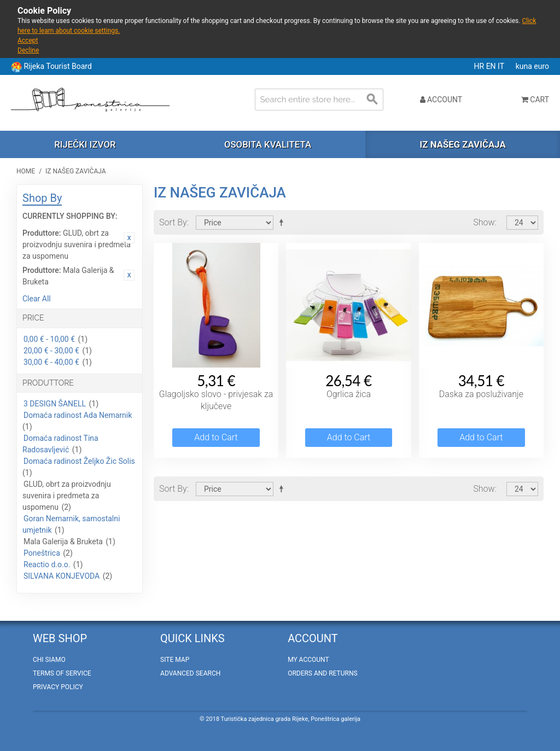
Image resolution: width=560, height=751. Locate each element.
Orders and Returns (322, 673)
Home (26, 171)
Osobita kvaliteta (268, 144)
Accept (28, 40)
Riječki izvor (85, 144)
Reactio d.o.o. (47, 564)
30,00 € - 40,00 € (51, 362)
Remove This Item (129, 238)
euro (541, 66)
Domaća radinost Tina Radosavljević (60, 444)
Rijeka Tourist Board (57, 66)
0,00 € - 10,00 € (49, 339)
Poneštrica (42, 553)
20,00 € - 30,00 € (51, 351)
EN (492, 66)
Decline (28, 50)
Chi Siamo (49, 660)
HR (480, 66)
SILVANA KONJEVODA (62, 576)
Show (484, 222)
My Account (308, 660)
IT (502, 66)
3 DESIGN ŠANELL (55, 404)
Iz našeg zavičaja (462, 144)
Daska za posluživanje (481, 394)
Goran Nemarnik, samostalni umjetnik (71, 524)
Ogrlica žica (349, 394)
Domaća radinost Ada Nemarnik (78, 415)
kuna (525, 66)
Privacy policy (58, 687)
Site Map (175, 660)
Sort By (173, 222)
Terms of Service (62, 673)
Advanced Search (190, 673)
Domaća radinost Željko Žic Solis (79, 461)
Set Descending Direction (283, 222)
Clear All (37, 299)
